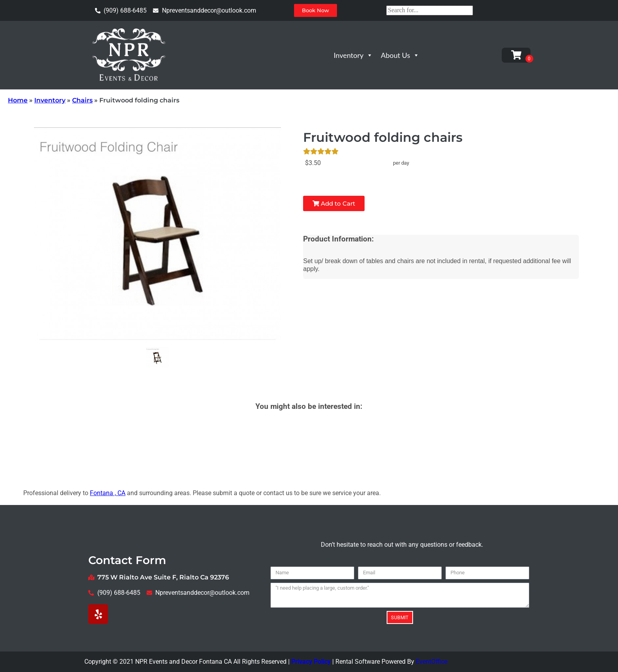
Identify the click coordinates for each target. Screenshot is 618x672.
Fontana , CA (108, 493)
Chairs (82, 100)
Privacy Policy (311, 662)
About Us (400, 55)
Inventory (354, 55)
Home (18, 100)
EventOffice (432, 662)
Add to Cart (334, 203)
